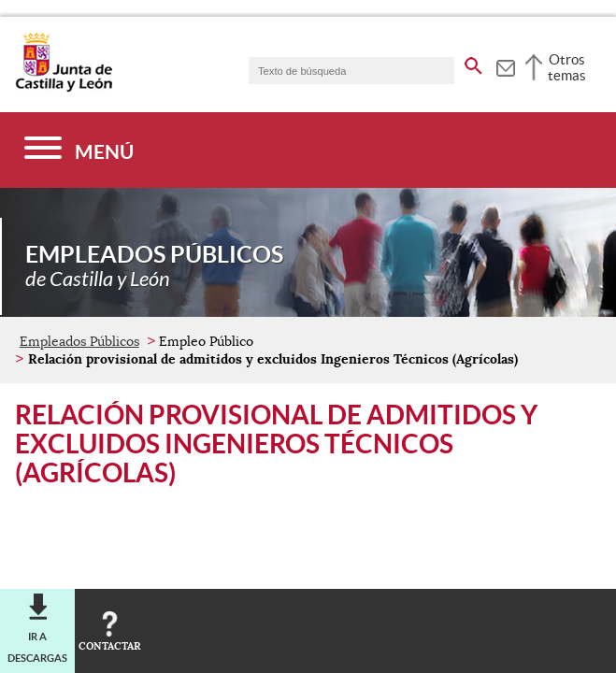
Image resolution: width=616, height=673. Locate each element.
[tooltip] (505, 65)
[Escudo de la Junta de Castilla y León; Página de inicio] (64, 88)
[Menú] (79, 150)
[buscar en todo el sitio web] (473, 63)
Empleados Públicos (79, 341)
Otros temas (567, 67)
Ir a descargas (37, 647)
